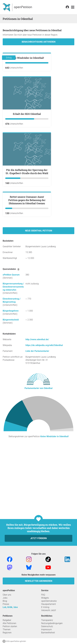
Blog (5, 601)
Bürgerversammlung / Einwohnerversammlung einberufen (13, 352)
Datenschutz (47, 626)
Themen (7, 629)
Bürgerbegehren (11, 376)
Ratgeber (7, 620)
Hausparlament (48, 604)
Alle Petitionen (9, 623)
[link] (73, 7)
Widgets (45, 598)
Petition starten (10, 626)
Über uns (7, 595)
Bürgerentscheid (11, 385)
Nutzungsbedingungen (52, 623)
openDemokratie (49, 601)
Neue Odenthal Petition (39, 296)
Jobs (5, 598)
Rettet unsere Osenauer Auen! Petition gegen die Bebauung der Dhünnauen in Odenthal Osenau (27, 265)
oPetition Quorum (11, 340)
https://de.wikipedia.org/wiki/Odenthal (44, 410)
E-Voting (45, 607)
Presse (6, 604)
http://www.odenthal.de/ (37, 404)
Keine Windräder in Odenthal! (27, 90)
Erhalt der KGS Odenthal (27, 146)
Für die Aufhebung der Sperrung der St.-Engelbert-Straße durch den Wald (27, 204)
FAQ (43, 595)
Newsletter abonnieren (39, 581)
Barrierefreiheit (48, 633)
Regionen (7, 633)
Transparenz (47, 620)
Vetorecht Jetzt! (49, 610)
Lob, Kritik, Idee (10, 607)
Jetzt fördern (38, 538)
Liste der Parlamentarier (37, 416)
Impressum (46, 629)
